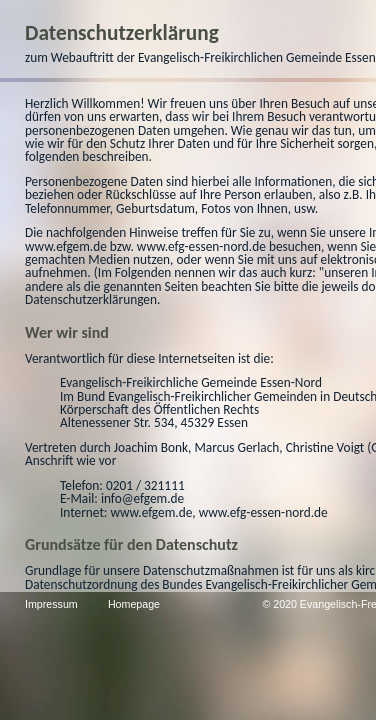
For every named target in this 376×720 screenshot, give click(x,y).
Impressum (59, 604)
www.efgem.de (226, 299)
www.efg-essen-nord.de (97, 312)
